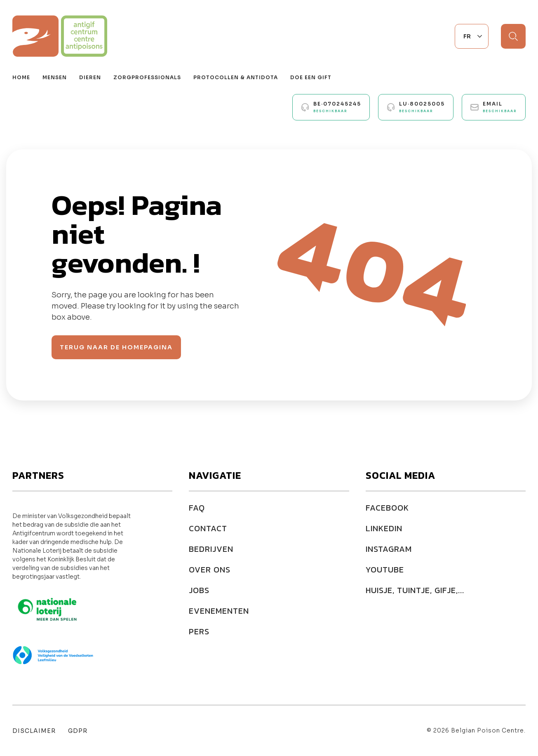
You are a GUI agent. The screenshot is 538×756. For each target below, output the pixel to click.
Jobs (199, 590)
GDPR (78, 731)
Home (21, 77)
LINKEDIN (384, 528)
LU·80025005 (422, 107)
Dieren (90, 77)
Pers (199, 631)
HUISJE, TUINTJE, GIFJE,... (415, 590)
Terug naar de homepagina (116, 347)
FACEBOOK (387, 508)
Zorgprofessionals (147, 77)
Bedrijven (211, 549)
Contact (208, 528)
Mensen (55, 77)
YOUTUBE (385, 570)
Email (500, 107)
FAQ (197, 508)
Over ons (210, 570)
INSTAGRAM (389, 549)
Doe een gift (311, 77)
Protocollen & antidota (236, 77)
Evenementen (219, 611)
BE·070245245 (337, 107)
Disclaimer (34, 731)
